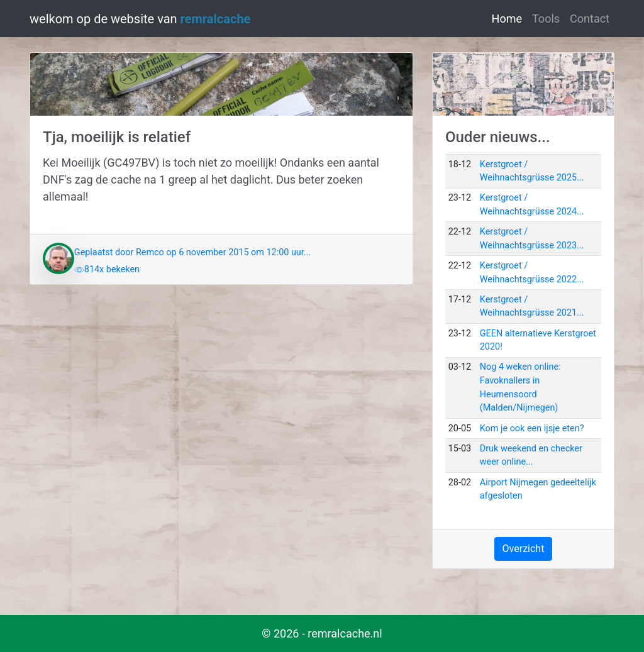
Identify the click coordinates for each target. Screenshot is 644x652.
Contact (590, 19)
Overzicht (524, 549)
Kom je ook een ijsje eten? (532, 428)
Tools (546, 19)
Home (509, 17)
